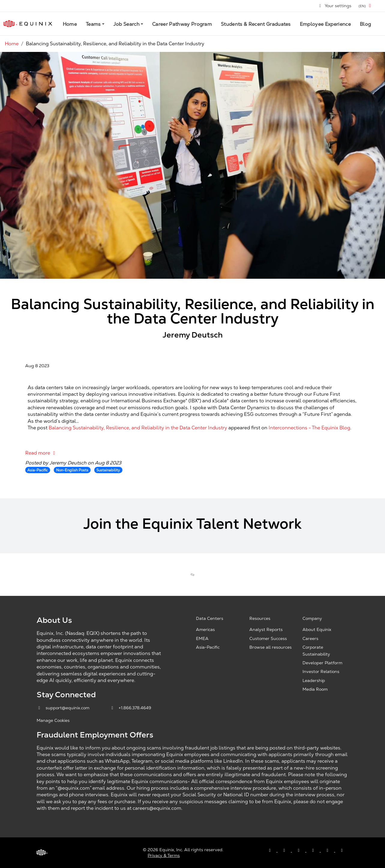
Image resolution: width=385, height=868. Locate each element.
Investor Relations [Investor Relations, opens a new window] (321, 671)
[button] (366, 6)
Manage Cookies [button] (53, 720)
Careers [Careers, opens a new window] (310, 638)
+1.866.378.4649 (131, 708)
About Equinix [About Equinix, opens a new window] (317, 629)
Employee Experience (325, 24)
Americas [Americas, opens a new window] (205, 629)
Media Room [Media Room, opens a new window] (315, 689)
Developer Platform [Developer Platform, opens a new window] (322, 663)
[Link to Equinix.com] (28, 24)
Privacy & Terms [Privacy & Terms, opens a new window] (164, 855)
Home (70, 24)
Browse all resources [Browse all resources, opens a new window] (271, 647)
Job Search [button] (126, 24)
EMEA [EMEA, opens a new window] (202, 638)
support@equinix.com (64, 708)
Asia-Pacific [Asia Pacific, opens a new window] (208, 647)
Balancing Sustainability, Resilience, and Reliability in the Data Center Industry (138, 428)
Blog (365, 24)
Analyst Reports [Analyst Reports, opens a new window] (266, 629)
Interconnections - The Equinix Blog (309, 428)
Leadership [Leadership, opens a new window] (314, 680)
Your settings (335, 6)
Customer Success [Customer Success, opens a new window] (268, 638)
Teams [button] (93, 24)
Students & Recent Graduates (256, 24)
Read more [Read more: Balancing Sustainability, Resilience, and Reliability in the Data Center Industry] (41, 453)
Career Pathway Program (182, 24)
